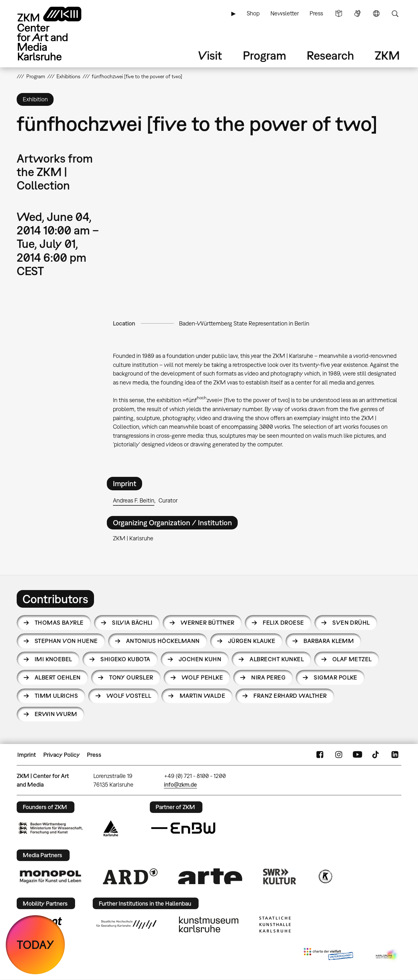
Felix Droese (283, 623)
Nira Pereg (268, 677)
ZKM (387, 55)
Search (395, 13)
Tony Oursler (131, 677)
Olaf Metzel (352, 659)
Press (316, 13)
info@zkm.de (180, 785)
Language (376, 13)
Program (264, 55)
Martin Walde (203, 696)
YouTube (357, 755)
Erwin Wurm (56, 714)
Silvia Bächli (132, 623)
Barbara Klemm (329, 641)
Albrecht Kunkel (277, 659)
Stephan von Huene (66, 641)
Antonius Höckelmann (163, 641)
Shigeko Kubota (125, 659)
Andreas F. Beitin (134, 500)
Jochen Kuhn (200, 659)
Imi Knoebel (53, 659)
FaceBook (320, 755)
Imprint (27, 755)
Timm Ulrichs (56, 696)
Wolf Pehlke (202, 677)
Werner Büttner (207, 623)
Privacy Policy (62, 755)
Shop (253, 13)
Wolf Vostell (129, 696)
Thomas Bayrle (59, 623)
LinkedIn (395, 755)
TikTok (376, 755)
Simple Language (339, 13)
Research (330, 55)
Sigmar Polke (336, 677)
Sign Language (357, 13)
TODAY (35, 945)
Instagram (339, 755)
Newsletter (285, 13)
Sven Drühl (351, 623)
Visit (210, 55)
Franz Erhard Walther (290, 696)
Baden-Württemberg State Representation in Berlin (244, 323)
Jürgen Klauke (252, 641)
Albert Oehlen (58, 677)
